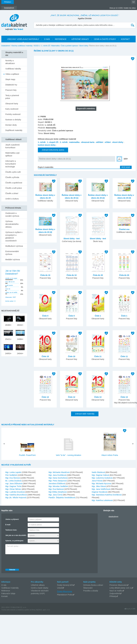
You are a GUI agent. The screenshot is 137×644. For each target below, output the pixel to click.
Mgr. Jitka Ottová (99, 486)
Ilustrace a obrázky (13, 120)
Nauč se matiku (116, 591)
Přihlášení (8, 2)
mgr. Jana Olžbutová (14, 484)
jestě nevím (9, 285)
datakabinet (113, 517)
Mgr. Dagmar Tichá (14, 486)
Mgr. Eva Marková (56, 489)
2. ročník (64, 142)
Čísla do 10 (45, 275)
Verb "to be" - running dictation (69, 455)
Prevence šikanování (118, 585)
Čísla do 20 (98, 275)
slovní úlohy (118, 142)
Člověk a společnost (14, 183)
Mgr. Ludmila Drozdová (15, 492)
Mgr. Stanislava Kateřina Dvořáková (107, 495)
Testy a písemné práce (12, 97)
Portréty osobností (13, 114)
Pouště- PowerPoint (27, 455)
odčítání (100, 142)
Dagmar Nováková (100, 492)
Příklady (113, 596)
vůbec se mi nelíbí (11, 292)
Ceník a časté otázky (40, 588)
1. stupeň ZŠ (53, 142)
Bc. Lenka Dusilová (14, 481)
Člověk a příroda (12, 177)
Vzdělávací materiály (10, 588)
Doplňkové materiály (14, 130)
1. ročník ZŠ (46, 46)
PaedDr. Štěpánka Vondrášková (62, 498)
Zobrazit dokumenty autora (53, 150)
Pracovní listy (11, 90)
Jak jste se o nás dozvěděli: (16, 535)
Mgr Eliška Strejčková (58, 492)
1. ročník (42, 142)
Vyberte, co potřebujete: (15, 541)
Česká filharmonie (65, 591)
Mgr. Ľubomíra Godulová (102, 478)
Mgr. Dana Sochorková (58, 478)
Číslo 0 (45, 316)
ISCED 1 (37, 46)
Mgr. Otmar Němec (14, 489)
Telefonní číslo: (11, 530)
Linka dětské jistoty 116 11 (120, 588)
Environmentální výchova (12, 253)
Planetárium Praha (65, 595)
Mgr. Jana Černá (56, 495)
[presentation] (26, 561)
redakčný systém (23, 610)
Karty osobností (12, 109)
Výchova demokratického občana (12, 224)
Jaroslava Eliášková (57, 484)
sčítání (108, 142)
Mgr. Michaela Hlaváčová (59, 472)
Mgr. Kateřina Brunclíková (16, 495)
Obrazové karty (12, 104)
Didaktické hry (11, 85)
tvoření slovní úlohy (47, 145)
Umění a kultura (12, 199)
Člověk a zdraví (12, 193)
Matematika (56, 46)
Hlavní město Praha (110, 455)
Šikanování (88, 588)
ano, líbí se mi (10, 282)
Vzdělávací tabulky (13, 69)
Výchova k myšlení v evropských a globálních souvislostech (14, 236)
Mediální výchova (13, 260)
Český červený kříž (65, 585)
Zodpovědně (115, 593)
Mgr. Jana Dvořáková (58, 475)
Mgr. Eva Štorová (13, 478)
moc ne (8, 289)
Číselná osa (124, 229)
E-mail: (8, 525)
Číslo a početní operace (70, 46)
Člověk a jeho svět (13, 172)
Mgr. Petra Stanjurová (58, 481)
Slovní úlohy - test (72, 239)
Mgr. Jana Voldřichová (101, 489)
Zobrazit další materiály (85, 414)
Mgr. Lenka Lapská (14, 472)
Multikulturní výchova (14, 246)
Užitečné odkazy (38, 585)
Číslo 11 (98, 356)
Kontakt (4, 596)
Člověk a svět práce (14, 188)
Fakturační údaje (8, 593)
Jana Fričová (97, 481)
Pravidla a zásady (91, 591)
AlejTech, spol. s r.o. (43, 610)
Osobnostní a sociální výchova (12, 215)
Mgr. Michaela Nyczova (102, 484)
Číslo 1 (98, 316)
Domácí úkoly (11, 125)
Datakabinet (6, 46)
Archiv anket (9, 301)
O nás (4, 585)
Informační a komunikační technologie (11, 164)
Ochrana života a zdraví (93, 585)
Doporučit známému (86, 109)
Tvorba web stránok (8, 610)
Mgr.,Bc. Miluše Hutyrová (16, 498)
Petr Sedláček (11, 475)
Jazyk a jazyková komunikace (12, 146)
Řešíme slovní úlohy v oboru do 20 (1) (55, 159)
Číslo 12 (45, 397)
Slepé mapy (10, 79)
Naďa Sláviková (99, 472)
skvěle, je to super (11, 278)
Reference (6, 591)
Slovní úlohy (84, 46)
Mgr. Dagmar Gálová (101, 475)
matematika (74, 142)
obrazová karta (88, 142)
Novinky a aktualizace (10, 62)
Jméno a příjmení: (12, 519)
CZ (134, 2)
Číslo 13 (98, 397)
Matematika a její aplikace (12, 154)
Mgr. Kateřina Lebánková (102, 500)
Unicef (60, 588)
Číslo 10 (45, 356)
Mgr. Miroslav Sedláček (59, 486)
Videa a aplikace (12, 74)
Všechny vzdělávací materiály (22, 46)
